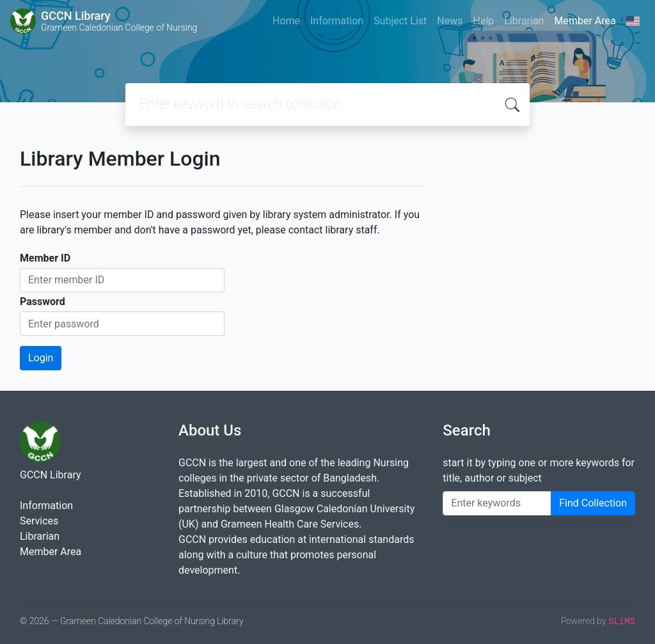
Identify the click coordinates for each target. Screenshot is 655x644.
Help (483, 21)
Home (286, 21)
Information (337, 21)
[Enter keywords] (497, 503)
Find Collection (593, 503)
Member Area (585, 21)
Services (39, 521)
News (450, 21)
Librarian (524, 21)
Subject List (400, 21)
